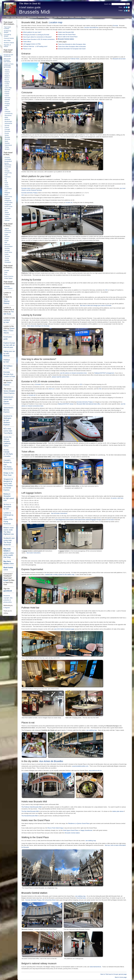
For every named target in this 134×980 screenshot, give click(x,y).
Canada (6, 270)
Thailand (7, 214)
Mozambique (8, 246)
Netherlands (8, 123)
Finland (7, 94)
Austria (7, 74)
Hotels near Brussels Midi (66, 32)
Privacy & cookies (87, 17)
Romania (7, 131)
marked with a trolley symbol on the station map (60, 575)
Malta (6, 117)
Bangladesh (8, 161)
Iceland (7, 106)
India (6, 175)
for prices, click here (117, 498)
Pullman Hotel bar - (35, 46)
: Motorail (9, 353)
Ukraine (7, 149)
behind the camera (52, 61)
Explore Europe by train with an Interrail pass (9, 345)
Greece (7, 102)
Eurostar (9, 374)
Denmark (7, 90)
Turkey (7, 147)
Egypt (6, 234)
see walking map (92, 730)
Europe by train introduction (8, 55)
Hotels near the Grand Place (67, 35)
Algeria (7, 229)
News (60, 17)
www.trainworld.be (95, 967)
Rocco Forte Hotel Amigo (55, 828)
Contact (72, 17)
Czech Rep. (8, 88)
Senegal (7, 250)
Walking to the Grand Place (35, 837)
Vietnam (7, 220)
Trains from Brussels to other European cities (72, 44)
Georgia (7, 171)
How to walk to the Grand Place (68, 37)
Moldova (7, 119)
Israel (6, 183)
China (6, 169)
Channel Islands (9, 38)
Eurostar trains (26, 188)
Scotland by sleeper (7, 32)
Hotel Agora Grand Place (71, 830)
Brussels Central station (66, 39)
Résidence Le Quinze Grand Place (79, 823)
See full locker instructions (59, 513)
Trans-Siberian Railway (6, 301)
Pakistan (7, 199)
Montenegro (8, 121)
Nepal (6, 195)
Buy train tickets (22, 17)
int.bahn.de (69, 203)
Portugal (7, 129)
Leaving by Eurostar (43, 35)
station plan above (118, 811)
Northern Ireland (9, 43)
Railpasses (49, 17)
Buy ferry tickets (32, 17)
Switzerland (8, 145)
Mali (6, 242)
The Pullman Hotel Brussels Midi (32, 807)
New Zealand (8, 288)
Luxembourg (8, 113)
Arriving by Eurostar (29, 35)
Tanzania (7, 256)
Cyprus (7, 86)
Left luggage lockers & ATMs (32, 44)
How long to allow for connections (38, 359)
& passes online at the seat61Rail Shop (9, 553)
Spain (6, 141)
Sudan (6, 254)
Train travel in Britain (7, 28)
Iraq (6, 181)
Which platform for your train (36, 176)
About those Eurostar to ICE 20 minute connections (39, 39)
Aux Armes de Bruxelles (51, 761)
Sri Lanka (7, 208)
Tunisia (7, 258)
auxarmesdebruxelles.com (80, 766)
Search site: (108, 4)
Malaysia (7, 193)
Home (8, 17)
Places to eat (27, 49)
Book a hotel (42, 17)
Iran (6, 179)
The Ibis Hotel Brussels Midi (30, 811)
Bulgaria (7, 82)
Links (55, 17)
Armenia (7, 157)
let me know (110, 520)
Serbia (7, 135)
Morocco (7, 244)
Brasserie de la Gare (119, 59)
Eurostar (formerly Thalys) (29, 193)
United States (8, 278)
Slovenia (7, 139)
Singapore (8, 204)
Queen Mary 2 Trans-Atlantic (9, 331)
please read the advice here (61, 377)
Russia (7, 133)
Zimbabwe (8, 262)
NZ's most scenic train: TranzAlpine (8, 431)
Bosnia (7, 80)
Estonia (7, 92)
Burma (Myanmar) (8, 164)
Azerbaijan (8, 159)
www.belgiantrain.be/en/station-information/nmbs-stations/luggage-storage (78, 520)
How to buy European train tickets (7, 60)
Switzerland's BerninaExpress (8, 410)
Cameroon (8, 232)
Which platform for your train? (32, 32)
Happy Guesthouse (86, 830)
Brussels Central (30, 893)
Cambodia (8, 167)
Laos (6, 191)
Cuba (6, 272)
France (7, 96)
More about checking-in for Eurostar (38, 326)
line (91, 28)
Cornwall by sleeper (7, 35)
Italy (6, 107)
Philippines (8, 201)
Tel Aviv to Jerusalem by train (7, 507)
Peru (6, 274)
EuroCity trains (81, 898)
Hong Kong (8, 173)
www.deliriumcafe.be (95, 770)
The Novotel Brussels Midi (30, 816)
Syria (6, 210)
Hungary (7, 104)
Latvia (6, 109)
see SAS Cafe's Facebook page (64, 629)
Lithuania (7, 111)
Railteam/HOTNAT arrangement (104, 373)
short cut (51, 389)
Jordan (7, 187)
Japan (6, 185)
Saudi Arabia (8, 203)
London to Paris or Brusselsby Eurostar (9, 66)
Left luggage (28, 493)
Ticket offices (27, 42)
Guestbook (78, 17)
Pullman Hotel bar (30, 608)
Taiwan (7, 212)
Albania (7, 70)
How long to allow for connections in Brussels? (37, 37)
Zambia (7, 260)
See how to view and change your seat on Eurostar (96, 305)
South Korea (8, 206)
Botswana (8, 230)
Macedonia (8, 115)
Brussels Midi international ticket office (89, 404)
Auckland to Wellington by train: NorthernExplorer (8, 420)
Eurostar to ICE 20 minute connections (41, 382)
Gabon (7, 238)
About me (65, 17)
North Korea (8, 197)
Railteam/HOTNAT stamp (66, 404)
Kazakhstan (8, 189)
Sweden (7, 143)
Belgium (7, 76)
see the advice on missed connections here (73, 373)
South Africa (8, 252)
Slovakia (7, 137)
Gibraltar (7, 100)
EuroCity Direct (51, 900)
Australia (7, 286)
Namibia (7, 248)
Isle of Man (7, 40)
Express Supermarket (32, 569)
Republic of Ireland (7, 46)
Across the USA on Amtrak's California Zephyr (7, 441)
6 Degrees (7, 608)
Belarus (7, 78)
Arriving (25, 280)
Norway (7, 125)
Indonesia (8, 177)
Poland (7, 127)
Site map (14, 17)
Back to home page (121, 977)
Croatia (7, 84)
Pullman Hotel (75, 59)
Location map (56, 22)
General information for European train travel (72, 49)
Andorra (7, 72)
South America (9, 276)
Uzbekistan (8, 218)
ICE (23, 195)
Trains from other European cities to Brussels (72, 47)
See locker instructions (33, 553)
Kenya (6, 240)
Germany (7, 98)
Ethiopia (7, 236)
